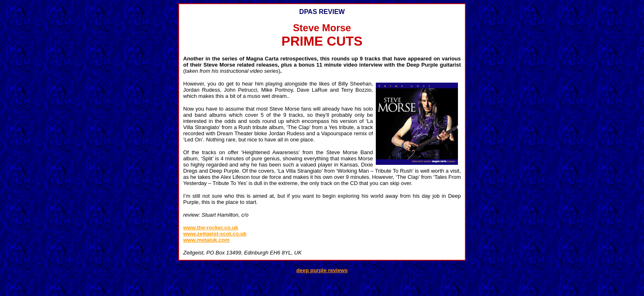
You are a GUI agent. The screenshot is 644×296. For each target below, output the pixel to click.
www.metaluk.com (206, 240)
